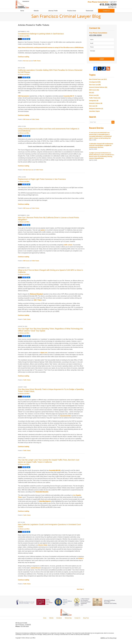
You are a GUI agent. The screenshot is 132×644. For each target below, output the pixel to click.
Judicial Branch (36, 568)
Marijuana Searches (96, 109)
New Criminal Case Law (98, 79)
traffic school (68, 245)
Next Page (80, 589)
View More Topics (94, 111)
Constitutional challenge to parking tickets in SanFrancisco (41, 34)
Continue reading (24, 57)
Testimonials (89, 11)
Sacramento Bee (66, 416)
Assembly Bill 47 (69, 96)
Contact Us (106, 11)
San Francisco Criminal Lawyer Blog (22, 4)
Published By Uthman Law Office (102, 5)
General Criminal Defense (98, 87)
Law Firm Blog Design (108, 638)
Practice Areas (72, 11)
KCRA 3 (81, 558)
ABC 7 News (38, 300)
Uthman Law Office (30, 638)
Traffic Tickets (37, 61)
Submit (102, 59)
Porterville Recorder (42, 492)
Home (22, 11)
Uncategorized (95, 82)
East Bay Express (45, 501)
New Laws (93, 106)
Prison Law (94, 95)
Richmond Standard (36, 294)
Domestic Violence (96, 103)
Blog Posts (86, 618)
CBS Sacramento (23, 96)
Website (36, 11)
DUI (24, 170)
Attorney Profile (53, 11)
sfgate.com (44, 353)
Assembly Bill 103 (55, 470)
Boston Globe (43, 545)
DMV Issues (26, 119)
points (43, 230)
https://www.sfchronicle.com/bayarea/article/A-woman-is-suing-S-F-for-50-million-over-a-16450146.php (51, 47)
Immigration (94, 101)
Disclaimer (59, 618)
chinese (111, 7)
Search (113, 122)
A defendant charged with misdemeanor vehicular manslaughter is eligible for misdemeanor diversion (101, 145)
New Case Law (27, 61)
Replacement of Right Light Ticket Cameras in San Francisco (42, 179)
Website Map (68, 618)
